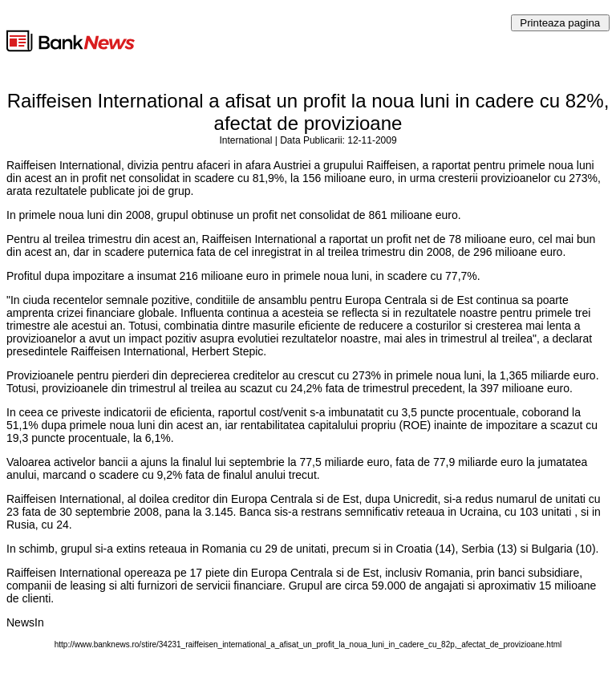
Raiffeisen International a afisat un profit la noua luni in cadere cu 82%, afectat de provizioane (308, 112)
